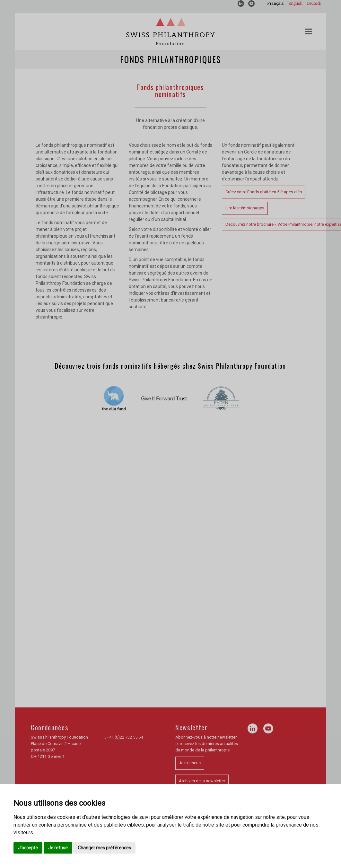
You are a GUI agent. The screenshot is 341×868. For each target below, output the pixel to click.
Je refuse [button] (58, 848)
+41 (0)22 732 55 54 (125, 737)
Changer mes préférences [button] (104, 848)
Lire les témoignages (245, 208)
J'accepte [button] (28, 848)
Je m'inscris (190, 763)
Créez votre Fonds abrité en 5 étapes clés (264, 192)
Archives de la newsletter (202, 781)
